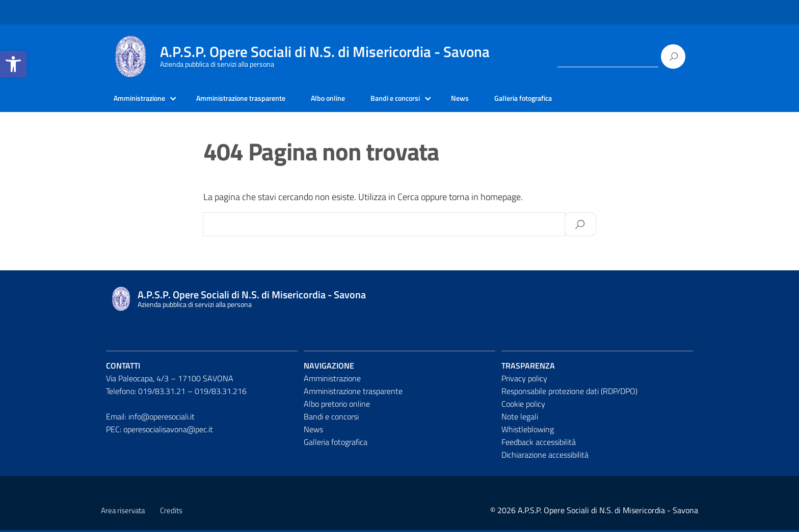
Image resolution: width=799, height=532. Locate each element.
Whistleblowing (528, 431)
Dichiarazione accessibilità (545, 456)
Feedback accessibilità (539, 443)
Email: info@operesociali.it (150, 418)
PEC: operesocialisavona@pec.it (159, 431)
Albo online (353, 99)
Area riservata (123, 512)
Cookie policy (523, 405)
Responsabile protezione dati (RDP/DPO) (569, 393)
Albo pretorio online (337, 405)
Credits (171, 512)
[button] (13, 64)
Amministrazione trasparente (256, 99)
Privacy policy (524, 380)
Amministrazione (143, 99)
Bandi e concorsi (427, 99)
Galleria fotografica (565, 99)
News (497, 99)
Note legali (520, 418)
